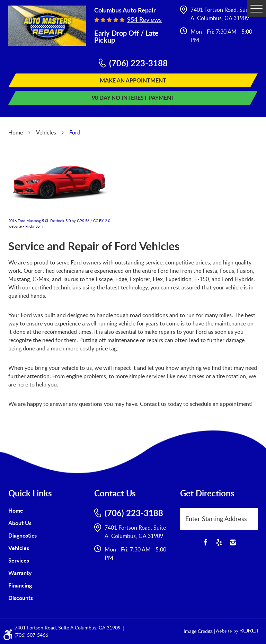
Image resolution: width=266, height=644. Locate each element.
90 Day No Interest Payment (133, 98)
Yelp (219, 542)
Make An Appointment (133, 80)
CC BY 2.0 (102, 221)
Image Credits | (199, 631)
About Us (20, 523)
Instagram (233, 542)
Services (19, 560)
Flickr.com (34, 226)
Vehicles (46, 132)
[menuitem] (47, 511)
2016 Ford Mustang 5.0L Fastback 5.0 (39, 221)
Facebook (205, 542)
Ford (75, 132)
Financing (20, 585)
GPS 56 (83, 221)
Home (16, 132)
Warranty (20, 573)
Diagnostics (23, 535)
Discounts (21, 598)
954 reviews (144, 19)
